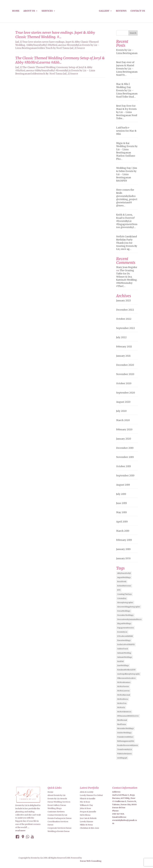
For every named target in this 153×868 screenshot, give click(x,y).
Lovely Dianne (86, 822)
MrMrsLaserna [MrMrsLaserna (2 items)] (123, 691)
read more (20, 831)
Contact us (138, 11)
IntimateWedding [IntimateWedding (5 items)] (124, 653)
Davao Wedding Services (59, 802)
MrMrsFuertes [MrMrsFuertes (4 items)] (123, 686)
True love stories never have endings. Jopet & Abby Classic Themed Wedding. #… (55, 35)
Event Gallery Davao (57, 805)
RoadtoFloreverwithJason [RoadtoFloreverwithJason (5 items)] (128, 745)
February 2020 (124, 430)
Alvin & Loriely (87, 792)
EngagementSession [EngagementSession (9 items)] (125, 628)
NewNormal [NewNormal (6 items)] (122, 720)
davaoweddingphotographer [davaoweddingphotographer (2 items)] (129, 607)
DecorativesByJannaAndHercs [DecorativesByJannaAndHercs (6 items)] (129, 619)
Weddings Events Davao (59, 831)
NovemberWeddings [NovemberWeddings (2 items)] (125, 728)
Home (16, 11)
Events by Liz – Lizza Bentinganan (127, 52)
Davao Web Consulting (91, 861)
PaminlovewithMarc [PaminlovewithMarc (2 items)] (125, 737)
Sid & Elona (85, 815)
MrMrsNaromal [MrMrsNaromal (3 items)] (124, 695)
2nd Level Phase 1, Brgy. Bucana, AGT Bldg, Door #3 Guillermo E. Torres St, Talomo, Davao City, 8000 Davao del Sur (124, 801)
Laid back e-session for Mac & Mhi (126, 131)
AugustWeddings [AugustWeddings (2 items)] (124, 577)
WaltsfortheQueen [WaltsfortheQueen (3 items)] (124, 754)
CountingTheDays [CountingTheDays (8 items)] (124, 594)
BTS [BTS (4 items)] (119, 590)
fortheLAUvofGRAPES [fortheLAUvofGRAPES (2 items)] (126, 644)
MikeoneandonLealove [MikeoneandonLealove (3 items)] (126, 678)
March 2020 (123, 420)
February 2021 (124, 347)
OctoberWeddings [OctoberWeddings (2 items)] (124, 733)
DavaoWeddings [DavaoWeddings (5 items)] (124, 611)
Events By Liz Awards (57, 799)
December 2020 (125, 365)
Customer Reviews (56, 812)
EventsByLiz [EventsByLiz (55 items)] (122, 632)
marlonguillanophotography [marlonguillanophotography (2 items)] (128, 674)
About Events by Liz (57, 795)
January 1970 (123, 558)
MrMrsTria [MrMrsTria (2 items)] (122, 703)
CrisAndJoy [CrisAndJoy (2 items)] (122, 598)
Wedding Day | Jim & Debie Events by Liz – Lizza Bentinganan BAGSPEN (127, 174)
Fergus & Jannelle (88, 812)
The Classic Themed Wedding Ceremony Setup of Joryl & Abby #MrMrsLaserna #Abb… (60, 60)
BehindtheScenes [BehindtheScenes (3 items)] (124, 586)
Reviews (121, 11)
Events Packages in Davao (60, 818)
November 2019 (125, 457)
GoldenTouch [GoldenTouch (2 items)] (123, 649)
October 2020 (124, 383)
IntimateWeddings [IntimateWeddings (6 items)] (125, 657)
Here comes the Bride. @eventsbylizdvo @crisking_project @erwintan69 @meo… (127, 198)
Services (47, 11)
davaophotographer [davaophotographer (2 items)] (125, 602)
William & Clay (86, 805)
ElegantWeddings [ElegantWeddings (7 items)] (124, 623)
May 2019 (121, 512)
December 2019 (125, 448)
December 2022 (125, 310)
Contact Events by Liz (57, 815)
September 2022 (126, 328)
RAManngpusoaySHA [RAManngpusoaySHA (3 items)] (126, 741)
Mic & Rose (85, 802)
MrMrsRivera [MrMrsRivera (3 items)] (123, 699)
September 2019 (125, 476)
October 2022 (124, 319)
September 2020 (126, 393)
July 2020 (121, 411)
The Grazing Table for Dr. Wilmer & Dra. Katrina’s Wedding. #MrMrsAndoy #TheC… (127, 278)
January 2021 (123, 356)
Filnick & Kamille (88, 799)
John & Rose (85, 808)
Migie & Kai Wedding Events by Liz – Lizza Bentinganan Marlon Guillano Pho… (127, 151)
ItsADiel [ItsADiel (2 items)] (120, 661)
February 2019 (124, 540)
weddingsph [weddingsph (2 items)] (122, 758)
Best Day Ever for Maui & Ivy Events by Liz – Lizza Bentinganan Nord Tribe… (127, 112)
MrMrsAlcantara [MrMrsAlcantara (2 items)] (124, 682)
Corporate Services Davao (59, 828)
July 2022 (121, 337)
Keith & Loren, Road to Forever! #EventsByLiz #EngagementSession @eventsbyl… (127, 221)
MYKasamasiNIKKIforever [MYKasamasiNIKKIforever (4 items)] (128, 716)
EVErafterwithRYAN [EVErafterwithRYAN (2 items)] (125, 636)
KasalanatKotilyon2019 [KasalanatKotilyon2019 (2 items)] (126, 670)
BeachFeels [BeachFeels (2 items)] (122, 582)
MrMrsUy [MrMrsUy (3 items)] (121, 707)
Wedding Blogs (55, 808)
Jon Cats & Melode (88, 818)
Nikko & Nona (86, 825)
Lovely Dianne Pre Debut (91, 795)
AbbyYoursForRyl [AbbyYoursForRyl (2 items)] (124, 573)
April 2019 (122, 522)
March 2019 (123, 531)
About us (29, 11)
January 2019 (123, 549)
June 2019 (122, 503)
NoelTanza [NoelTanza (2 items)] (122, 724)
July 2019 (121, 494)
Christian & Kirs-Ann (89, 828)
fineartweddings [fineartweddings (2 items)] (124, 640)
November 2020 (125, 374)
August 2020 (123, 402)
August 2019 (123, 485)
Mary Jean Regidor (127, 267)
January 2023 (123, 301)
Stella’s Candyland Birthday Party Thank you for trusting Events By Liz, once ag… (127, 243)
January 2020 (124, 439)
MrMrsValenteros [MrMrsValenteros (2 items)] (124, 712)
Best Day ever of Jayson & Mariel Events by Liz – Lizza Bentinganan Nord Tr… (127, 69)
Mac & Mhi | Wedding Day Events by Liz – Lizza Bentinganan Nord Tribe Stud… (127, 90)
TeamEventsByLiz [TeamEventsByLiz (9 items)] (125, 749)
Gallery (104, 11)
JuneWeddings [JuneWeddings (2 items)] (123, 665)
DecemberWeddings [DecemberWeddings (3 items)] (125, 615)
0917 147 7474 (118, 814)
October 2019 (123, 466)
